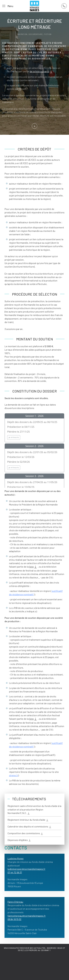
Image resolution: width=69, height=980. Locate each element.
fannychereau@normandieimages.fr (27, 916)
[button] (8, 6)
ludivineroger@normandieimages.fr (26, 869)
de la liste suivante (41, 72)
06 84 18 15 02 (14, 919)
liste (33, 567)
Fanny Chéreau (15, 902)
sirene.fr (14, 775)
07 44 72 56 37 (15, 872)
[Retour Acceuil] (34, 6)
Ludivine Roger (16, 858)
